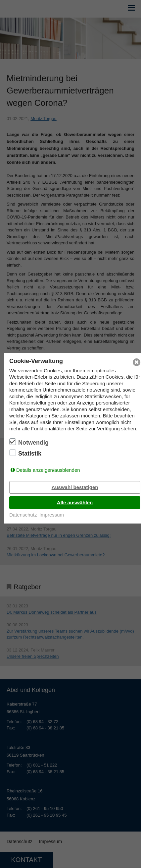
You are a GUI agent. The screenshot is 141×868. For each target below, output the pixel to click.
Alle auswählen (75, 502)
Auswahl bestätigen (75, 487)
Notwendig (33, 443)
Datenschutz (23, 515)
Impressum (52, 515)
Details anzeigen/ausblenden (48, 470)
